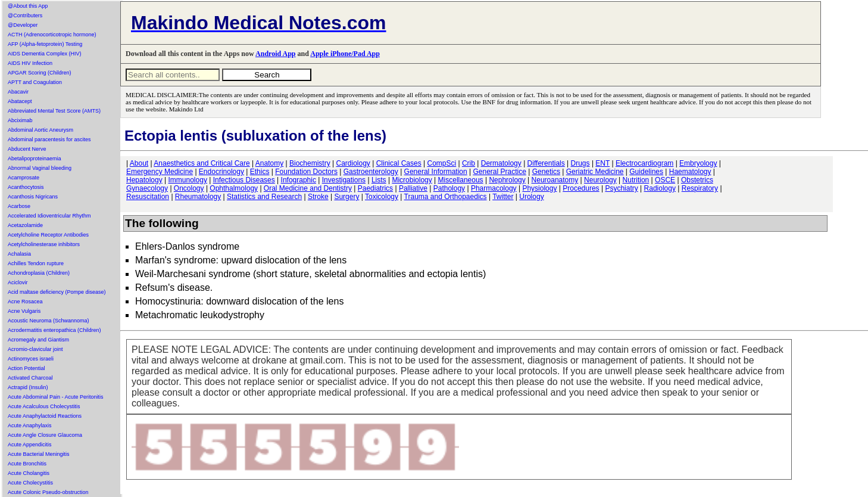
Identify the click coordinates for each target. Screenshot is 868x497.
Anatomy (269, 163)
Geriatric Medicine (595, 172)
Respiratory (700, 188)
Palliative (413, 188)
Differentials (546, 163)
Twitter (503, 197)
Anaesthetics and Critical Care (202, 163)
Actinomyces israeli (31, 359)
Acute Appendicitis (30, 445)
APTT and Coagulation (35, 82)
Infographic (299, 180)
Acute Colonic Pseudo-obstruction (48, 492)
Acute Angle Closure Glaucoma (45, 435)
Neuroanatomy (555, 180)
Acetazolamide (25, 225)
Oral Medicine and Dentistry (308, 188)
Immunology (188, 180)
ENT (602, 163)
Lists (379, 180)
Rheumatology (198, 197)
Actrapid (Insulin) (28, 387)
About (139, 163)
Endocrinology (221, 172)
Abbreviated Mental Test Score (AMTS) (54, 111)
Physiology (539, 188)
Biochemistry (310, 163)
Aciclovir (18, 282)
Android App (275, 54)
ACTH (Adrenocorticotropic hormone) (52, 35)
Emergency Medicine (160, 172)
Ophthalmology (234, 188)
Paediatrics (375, 188)
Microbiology (412, 180)
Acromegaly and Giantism (38, 340)
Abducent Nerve (27, 149)
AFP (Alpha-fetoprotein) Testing (45, 44)
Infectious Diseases (244, 180)
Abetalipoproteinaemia (35, 159)
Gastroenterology (371, 172)
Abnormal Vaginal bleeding (40, 168)
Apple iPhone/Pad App (345, 54)
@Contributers (25, 15)
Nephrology (507, 180)
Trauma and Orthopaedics (446, 197)
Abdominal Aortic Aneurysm (40, 130)
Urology (531, 197)
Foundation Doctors (306, 172)
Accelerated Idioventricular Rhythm (49, 216)
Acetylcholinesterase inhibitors (44, 244)
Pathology (449, 188)
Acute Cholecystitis (30, 483)
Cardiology (353, 163)
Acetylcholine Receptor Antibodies (48, 235)
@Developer (23, 25)
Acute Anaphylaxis (30, 425)
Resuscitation (148, 197)
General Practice (499, 172)
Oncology (189, 188)
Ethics (260, 172)
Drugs (580, 163)
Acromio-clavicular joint (35, 349)
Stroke (318, 197)
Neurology (600, 180)
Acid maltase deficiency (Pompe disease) (57, 292)
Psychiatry (621, 188)
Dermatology (501, 163)
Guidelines (646, 172)
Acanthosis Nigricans (33, 197)
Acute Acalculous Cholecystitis (44, 406)
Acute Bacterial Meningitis (39, 454)
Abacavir (18, 92)
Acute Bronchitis (27, 464)
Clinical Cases (399, 163)
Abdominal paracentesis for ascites (49, 139)
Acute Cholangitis (29, 473)
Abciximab (20, 120)
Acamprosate (24, 178)
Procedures (581, 188)
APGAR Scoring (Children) (40, 73)
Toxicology (382, 197)
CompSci (441, 163)
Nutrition (636, 180)
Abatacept (20, 101)
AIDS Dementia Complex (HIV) (45, 54)
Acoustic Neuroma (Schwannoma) (49, 321)
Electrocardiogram (644, 163)
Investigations (344, 180)
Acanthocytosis (26, 187)
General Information (436, 172)
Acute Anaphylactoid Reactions (45, 416)
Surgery (346, 197)
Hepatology (144, 180)
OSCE (665, 180)
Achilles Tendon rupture (36, 263)
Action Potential (26, 368)
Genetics (546, 172)
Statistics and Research (264, 197)
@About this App (28, 6)
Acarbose (19, 206)
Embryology (698, 163)
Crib (469, 163)
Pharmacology (494, 188)
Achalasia (19, 254)
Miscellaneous (461, 180)
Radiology (660, 188)
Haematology (690, 172)
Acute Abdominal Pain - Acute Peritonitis (56, 397)
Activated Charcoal (30, 378)
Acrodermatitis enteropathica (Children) (54, 330)
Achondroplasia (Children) (39, 273)
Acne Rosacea (25, 302)
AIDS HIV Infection (30, 63)
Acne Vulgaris (24, 311)
